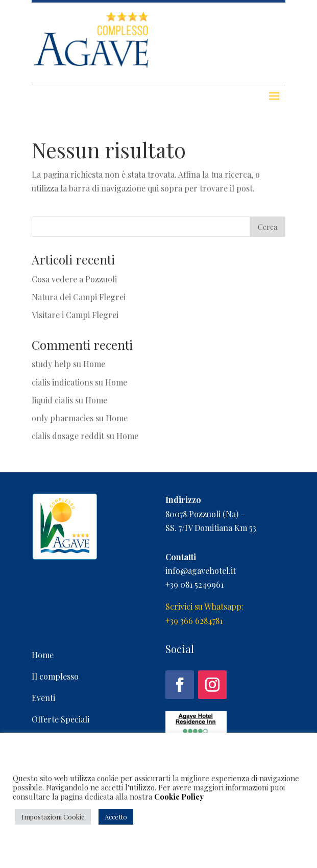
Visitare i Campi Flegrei (75, 315)
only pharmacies (63, 418)
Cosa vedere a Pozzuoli (74, 279)
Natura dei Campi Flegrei (79, 297)
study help (51, 364)
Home (94, 364)
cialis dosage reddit (68, 436)
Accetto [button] (116, 817)
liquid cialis (52, 400)
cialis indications (62, 382)
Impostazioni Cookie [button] (53, 817)
